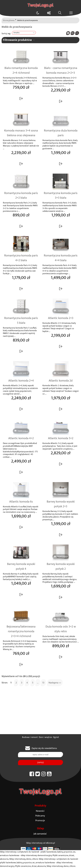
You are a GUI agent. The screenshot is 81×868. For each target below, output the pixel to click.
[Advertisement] (40, 714)
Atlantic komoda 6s (21, 502)
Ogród (56, 737)
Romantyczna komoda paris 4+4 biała (61, 258)
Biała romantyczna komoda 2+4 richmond (21, 71)
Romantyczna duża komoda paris (61, 133)
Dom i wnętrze (45, 737)
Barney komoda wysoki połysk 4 (21, 567)
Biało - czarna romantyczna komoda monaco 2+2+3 (61, 71)
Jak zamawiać (40, 834)
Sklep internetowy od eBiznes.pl (41, 843)
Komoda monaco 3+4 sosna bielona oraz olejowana (21, 133)
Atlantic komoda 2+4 (21, 381)
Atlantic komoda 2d (61, 381)
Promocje (40, 820)
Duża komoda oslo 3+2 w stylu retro (61, 629)
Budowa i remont (30, 737)
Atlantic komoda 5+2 (61, 438)
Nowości (40, 811)
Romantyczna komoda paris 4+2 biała (21, 258)
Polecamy (40, 816)
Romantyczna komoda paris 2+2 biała (21, 196)
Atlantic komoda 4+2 (21, 438)
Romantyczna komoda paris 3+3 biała (61, 196)
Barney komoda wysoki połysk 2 (61, 567)
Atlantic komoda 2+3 (61, 318)
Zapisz (40, 763)
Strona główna (9, 20)
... (38, 683)
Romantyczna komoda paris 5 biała (21, 321)
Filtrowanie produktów (17, 40)
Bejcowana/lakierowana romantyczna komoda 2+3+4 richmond (21, 631)
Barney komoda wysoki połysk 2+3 (61, 504)
